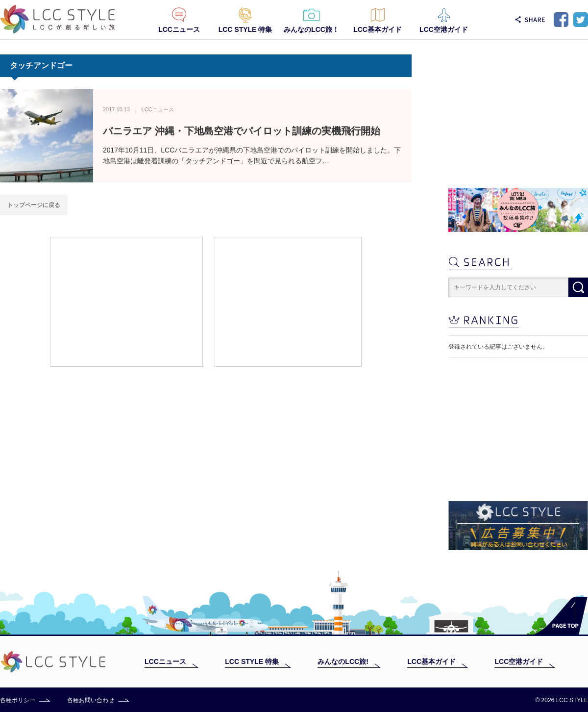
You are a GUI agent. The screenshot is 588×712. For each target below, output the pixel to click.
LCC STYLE (58, 19)
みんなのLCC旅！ (311, 29)
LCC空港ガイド (444, 29)
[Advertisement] (126, 301)
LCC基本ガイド (378, 29)
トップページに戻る (34, 205)
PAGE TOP (561, 616)
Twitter (581, 20)
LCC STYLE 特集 (245, 29)
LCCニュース (179, 29)
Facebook (561, 20)
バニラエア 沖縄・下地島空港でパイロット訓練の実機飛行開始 (242, 131)
